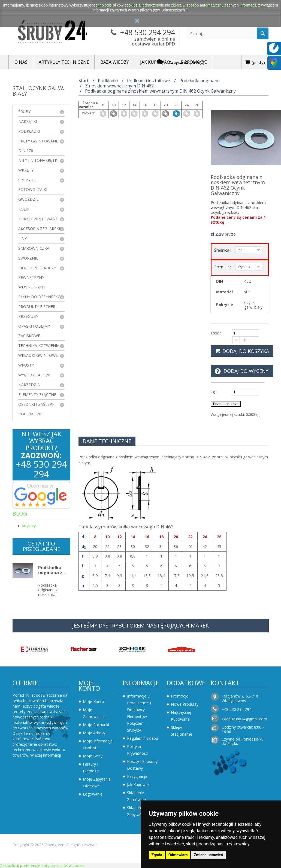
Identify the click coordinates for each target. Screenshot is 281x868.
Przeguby (28, 316)
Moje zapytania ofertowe (97, 782)
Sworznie (28, 258)
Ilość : (216, 333)
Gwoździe (28, 199)
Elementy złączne (37, 395)
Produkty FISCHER (37, 307)
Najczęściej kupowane (181, 716)
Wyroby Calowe (35, 375)
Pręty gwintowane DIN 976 (38, 146)
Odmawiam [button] (178, 855)
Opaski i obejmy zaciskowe (34, 331)
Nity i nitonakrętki (38, 160)
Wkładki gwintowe (38, 355)
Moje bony (93, 756)
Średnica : (223, 250)
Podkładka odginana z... (52, 570)
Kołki (24, 209)
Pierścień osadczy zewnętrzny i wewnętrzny (37, 277)
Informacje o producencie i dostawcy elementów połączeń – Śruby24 (139, 713)
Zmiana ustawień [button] (208, 855)
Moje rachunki (96, 725)
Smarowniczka (34, 248)
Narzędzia (29, 385)
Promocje (180, 696)
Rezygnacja (137, 776)
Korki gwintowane (38, 219)
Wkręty (26, 170)
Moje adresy (94, 733)
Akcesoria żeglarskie (40, 229)
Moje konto (89, 686)
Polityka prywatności (138, 750)
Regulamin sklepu (143, 738)
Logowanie (93, 794)
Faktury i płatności (91, 768)
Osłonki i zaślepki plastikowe (37, 409)
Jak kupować (138, 785)
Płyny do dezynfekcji (40, 297)
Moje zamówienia (94, 713)
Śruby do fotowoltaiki (33, 185)
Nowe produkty (185, 704)
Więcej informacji (46, 755)
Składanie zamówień (137, 796)
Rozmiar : (223, 267)
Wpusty (26, 365)
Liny (22, 238)
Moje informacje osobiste (98, 744)
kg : (214, 392)
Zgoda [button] (157, 855)
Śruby (24, 112)
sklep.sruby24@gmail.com (244, 719)
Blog (20, 514)
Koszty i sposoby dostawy (142, 765)
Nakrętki (28, 121)
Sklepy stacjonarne (182, 731)
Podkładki (29, 131)
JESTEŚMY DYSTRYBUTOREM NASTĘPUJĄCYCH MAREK (140, 625)
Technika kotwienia (39, 345)
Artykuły (29, 526)
